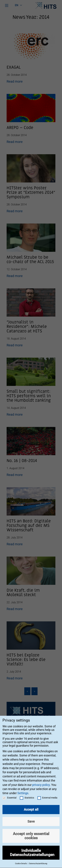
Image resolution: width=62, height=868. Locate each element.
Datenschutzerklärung (38, 859)
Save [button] (31, 817)
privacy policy (41, 781)
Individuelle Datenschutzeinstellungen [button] (32, 848)
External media (47, 794)
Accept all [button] (31, 805)
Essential (9, 794)
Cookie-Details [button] (21, 859)
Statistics (27, 794)
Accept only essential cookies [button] (31, 832)
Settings (23, 789)
